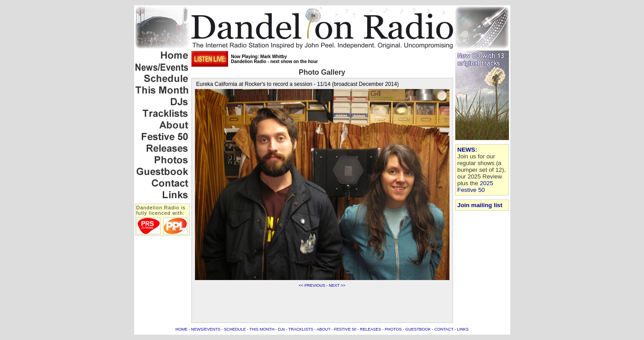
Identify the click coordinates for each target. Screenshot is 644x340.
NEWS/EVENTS (206, 329)
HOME (181, 329)
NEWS (466, 150)
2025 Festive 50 (475, 187)
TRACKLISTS (301, 329)
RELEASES (371, 329)
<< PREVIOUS (312, 285)
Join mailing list (480, 205)
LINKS (463, 329)
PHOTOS (393, 329)
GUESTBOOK (418, 329)
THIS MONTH (262, 329)
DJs (282, 329)
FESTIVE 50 (345, 329)
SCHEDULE (235, 329)
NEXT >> (337, 285)
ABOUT (324, 329)
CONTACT (444, 329)
